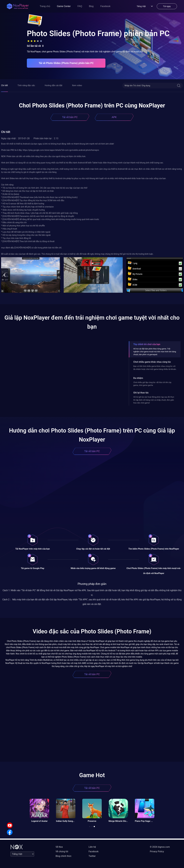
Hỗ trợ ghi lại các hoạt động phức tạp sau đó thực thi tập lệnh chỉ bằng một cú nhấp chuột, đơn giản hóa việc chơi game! (154, 400)
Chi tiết (4, 85)
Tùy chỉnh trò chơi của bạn (147, 344)
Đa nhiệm (138, 378)
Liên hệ (92, 847)
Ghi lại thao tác (141, 393)
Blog (91, 6)
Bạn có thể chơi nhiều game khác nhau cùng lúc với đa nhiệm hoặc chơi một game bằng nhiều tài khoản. (155, 368)
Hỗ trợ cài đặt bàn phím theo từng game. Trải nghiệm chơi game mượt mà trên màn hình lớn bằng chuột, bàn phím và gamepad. (155, 352)
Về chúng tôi (62, 851)
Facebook (105, 6)
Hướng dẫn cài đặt (53, 85)
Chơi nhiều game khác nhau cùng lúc (152, 362)
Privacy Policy (157, 851)
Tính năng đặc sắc (26, 85)
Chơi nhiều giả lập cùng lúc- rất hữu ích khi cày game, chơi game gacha (152, 384)
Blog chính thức (63, 856)
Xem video (77, 85)
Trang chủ (45, 6)
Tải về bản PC (70, 117)
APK (114, 117)
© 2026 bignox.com (160, 847)
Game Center (64, 6)
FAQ (80, 6)
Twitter (92, 856)
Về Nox (59, 847)
